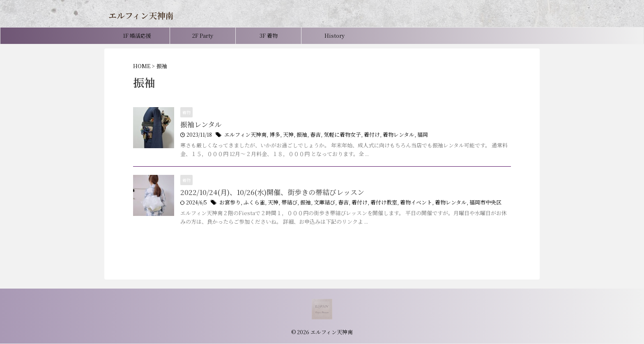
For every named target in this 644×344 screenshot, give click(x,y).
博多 (271, 135)
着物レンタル (387, 135)
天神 (284, 135)
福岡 (409, 135)
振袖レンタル (200, 125)
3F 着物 (269, 36)
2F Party (203, 36)
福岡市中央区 (468, 204)
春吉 (309, 135)
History (335, 36)
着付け (362, 135)
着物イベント (403, 204)
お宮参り (229, 204)
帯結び (285, 204)
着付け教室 (373, 204)
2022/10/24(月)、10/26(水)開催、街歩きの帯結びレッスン (267, 193)
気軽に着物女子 (334, 135)
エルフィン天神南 (141, 15)
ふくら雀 (252, 204)
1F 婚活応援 (137, 36)
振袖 (297, 135)
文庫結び (317, 204)
